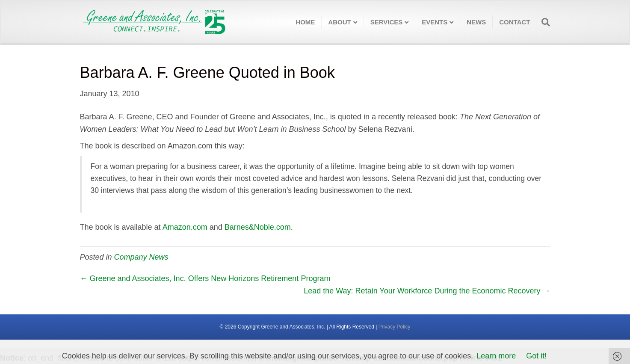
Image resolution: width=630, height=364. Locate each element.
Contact (515, 22)
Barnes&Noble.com (258, 227)
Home (305, 22)
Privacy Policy (395, 327)
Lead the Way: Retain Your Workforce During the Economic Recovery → (427, 291)
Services (387, 22)
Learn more (496, 356)
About (339, 22)
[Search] (543, 22)
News (476, 22)
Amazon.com (185, 227)
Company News (141, 257)
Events (435, 22)
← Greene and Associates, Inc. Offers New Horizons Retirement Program (205, 278)
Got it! (536, 356)
